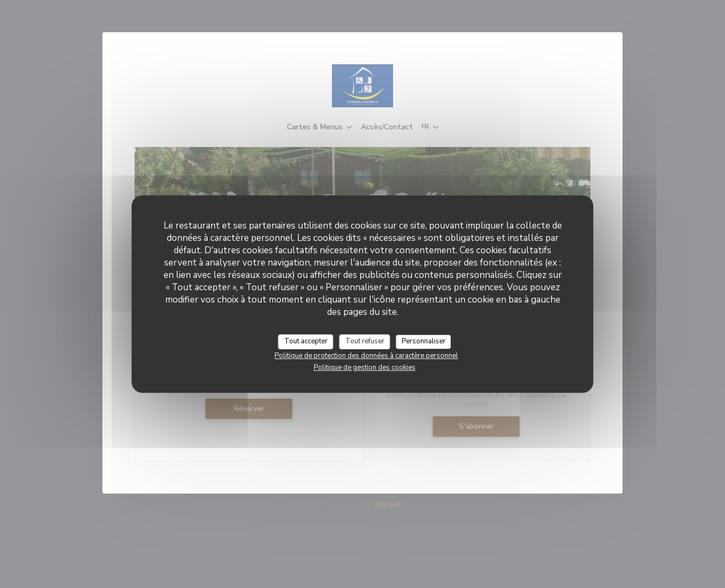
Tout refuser (365, 341)
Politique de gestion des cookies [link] (365, 367)
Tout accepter (306, 341)
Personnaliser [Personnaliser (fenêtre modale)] (424, 341)
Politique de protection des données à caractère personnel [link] (366, 356)
